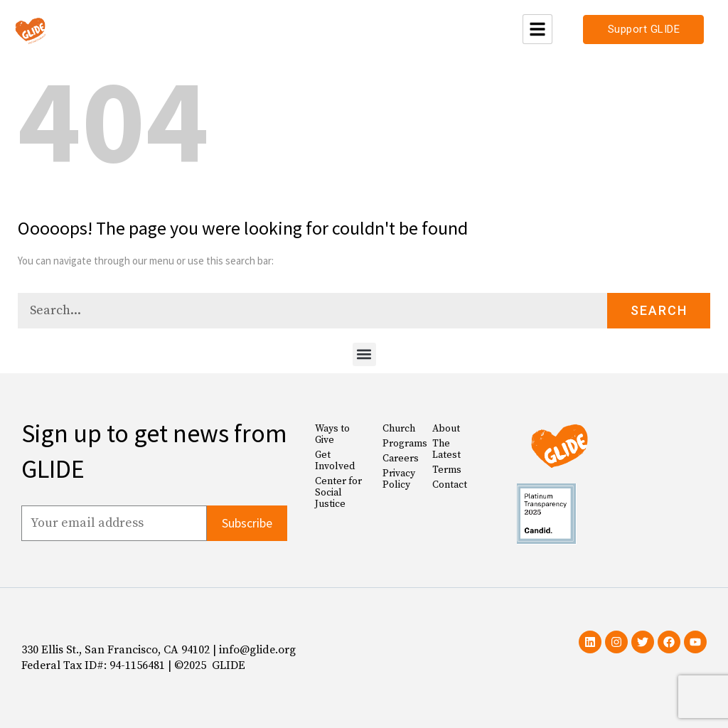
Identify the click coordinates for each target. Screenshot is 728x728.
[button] (364, 354)
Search (659, 310)
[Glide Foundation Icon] (30, 30)
